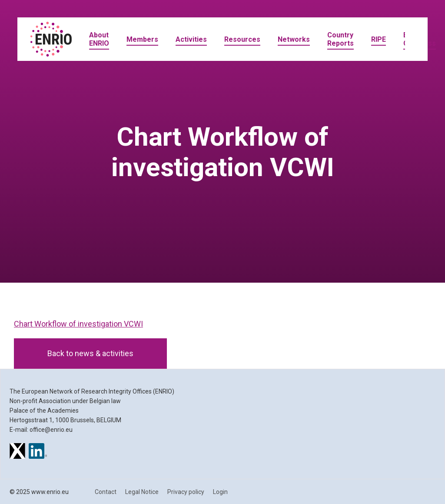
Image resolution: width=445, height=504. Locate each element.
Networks (294, 39)
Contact (106, 492)
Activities (191, 39)
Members (142, 39)
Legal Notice (142, 492)
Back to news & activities (90, 353)
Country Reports (340, 39)
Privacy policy (186, 492)
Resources (242, 39)
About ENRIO (99, 39)
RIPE (379, 39)
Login (220, 492)
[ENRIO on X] (17, 452)
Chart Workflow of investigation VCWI (78, 324)
